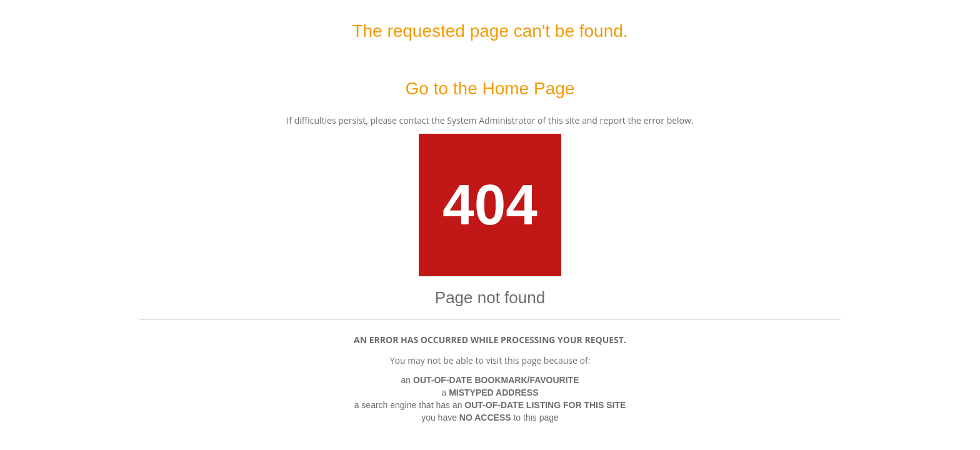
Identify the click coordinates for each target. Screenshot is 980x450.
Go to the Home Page (490, 88)
